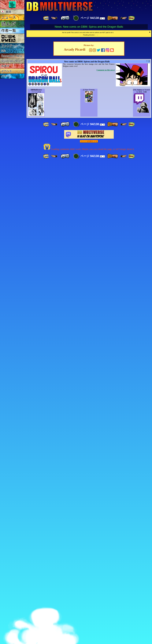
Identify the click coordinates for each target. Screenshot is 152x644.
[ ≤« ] (54, 18)
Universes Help (11, 61)
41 (91, 532)
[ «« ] (46, 18)
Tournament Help (12, 56)
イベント (7, 71)
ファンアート (10, 46)
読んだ (9, 24)
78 (94, 532)
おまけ (5, 66)
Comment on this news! (106, 552)
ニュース (9, 17)
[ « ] (65, 18)
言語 (6, 12)
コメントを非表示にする (89, 623)
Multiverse (60, 6)
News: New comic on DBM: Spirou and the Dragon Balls (89, 27)
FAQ (3, 51)
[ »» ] (131, 18)
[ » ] (113, 18)
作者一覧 (9, 31)
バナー (5, 76)
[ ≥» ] (124, 18)
